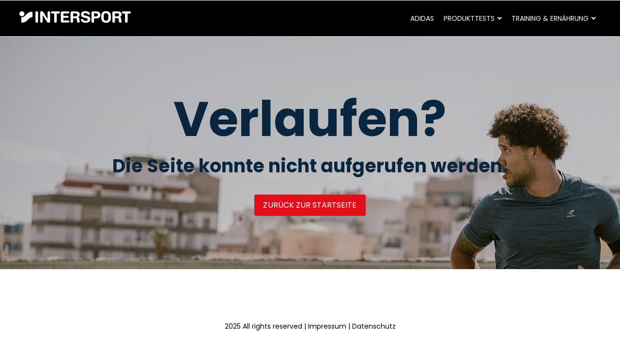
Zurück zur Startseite (310, 205)
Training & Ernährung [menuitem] (550, 18)
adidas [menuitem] (422, 18)
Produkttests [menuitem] (469, 18)
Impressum (327, 326)
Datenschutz (374, 326)
